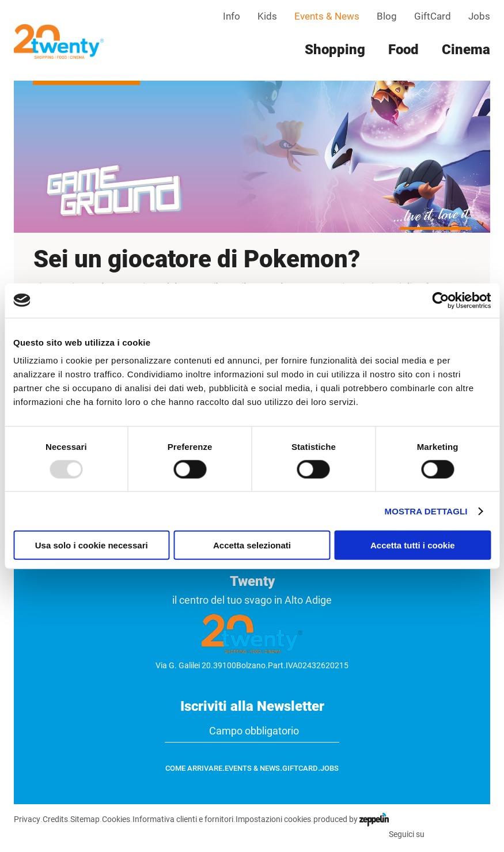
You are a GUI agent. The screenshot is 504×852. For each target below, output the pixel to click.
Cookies (115, 819)
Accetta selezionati (252, 545)
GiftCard (433, 16)
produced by (350, 819)
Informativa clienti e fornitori (182, 819)
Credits (55, 819)
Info (232, 16)
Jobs (479, 16)
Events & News (327, 16)
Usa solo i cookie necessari (92, 545)
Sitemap (84, 819)
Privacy (27, 819)
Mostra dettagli (426, 511)
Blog (387, 16)
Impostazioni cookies (273, 819)
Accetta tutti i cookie (413, 545)
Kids (267, 16)
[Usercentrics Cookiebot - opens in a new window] (440, 300)
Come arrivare (194, 768)
